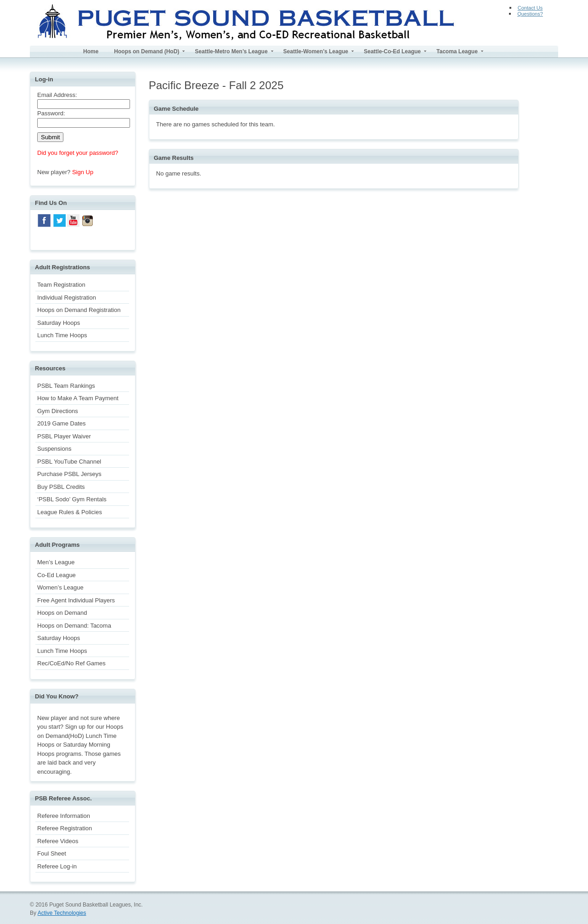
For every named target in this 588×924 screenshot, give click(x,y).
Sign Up (83, 172)
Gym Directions (58, 411)
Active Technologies (62, 913)
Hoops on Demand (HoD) (147, 51)
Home (91, 51)
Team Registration (61, 285)
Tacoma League (457, 51)
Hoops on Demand (62, 613)
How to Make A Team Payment (78, 398)
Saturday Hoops (59, 323)
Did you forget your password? (78, 153)
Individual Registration (67, 298)
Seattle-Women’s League (316, 51)
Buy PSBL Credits (61, 487)
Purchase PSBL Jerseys (69, 474)
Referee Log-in (57, 866)
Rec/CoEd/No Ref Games (71, 663)
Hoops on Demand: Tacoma (74, 626)
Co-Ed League (57, 575)
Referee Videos (58, 841)
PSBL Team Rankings (66, 386)
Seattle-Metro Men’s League (231, 51)
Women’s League (60, 587)
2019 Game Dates (62, 423)
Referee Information (64, 816)
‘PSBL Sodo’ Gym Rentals (72, 499)
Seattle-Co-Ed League (392, 51)
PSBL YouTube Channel (69, 462)
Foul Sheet (52, 853)
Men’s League (56, 562)
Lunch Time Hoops (62, 335)
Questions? (530, 14)
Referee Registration (65, 828)
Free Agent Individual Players (76, 600)
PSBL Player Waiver (64, 436)
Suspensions (54, 449)
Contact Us (530, 8)
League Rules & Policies (70, 512)
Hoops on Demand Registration (79, 310)
